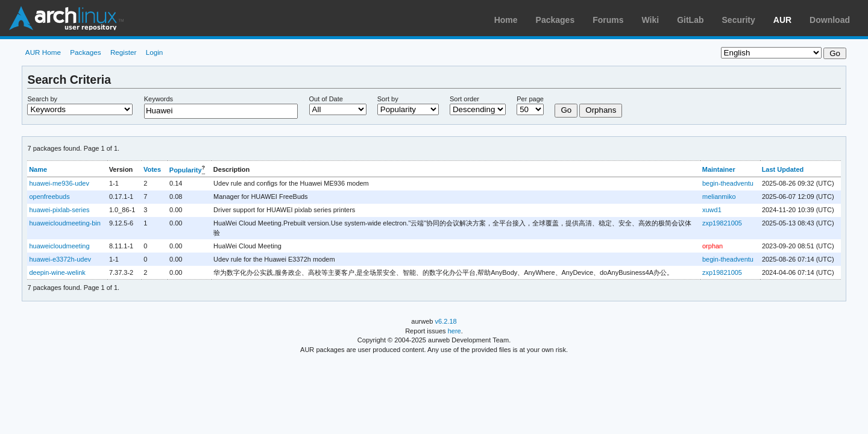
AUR (782, 20)
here (454, 331)
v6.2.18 (446, 321)
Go (566, 110)
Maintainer (719, 169)
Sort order (464, 99)
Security (739, 20)
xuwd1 (712, 210)
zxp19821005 (722, 223)
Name (38, 169)
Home (506, 20)
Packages (555, 20)
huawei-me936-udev (59, 183)
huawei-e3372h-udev (60, 259)
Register (124, 52)
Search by (42, 99)
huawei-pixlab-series (59, 210)
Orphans (601, 110)
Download (830, 20)
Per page (530, 99)
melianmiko (719, 197)
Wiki (651, 20)
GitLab (690, 20)
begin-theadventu (728, 183)
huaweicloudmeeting (59, 246)
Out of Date (326, 99)
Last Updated (783, 169)
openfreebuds (49, 197)
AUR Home (43, 52)
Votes (152, 169)
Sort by (388, 99)
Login (155, 52)
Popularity (186, 170)
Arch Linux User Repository (66, 18)
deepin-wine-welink (57, 272)
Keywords (159, 99)
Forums (608, 20)
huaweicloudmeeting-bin (64, 223)
